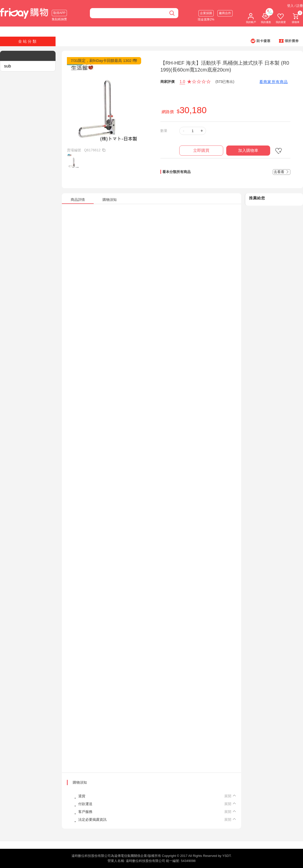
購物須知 (80, 782)
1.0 (182, 82)
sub (7, 66)
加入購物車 (248, 150)
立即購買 (201, 150)
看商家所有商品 (274, 82)
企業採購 (206, 13)
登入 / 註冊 (295, 6)
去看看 (282, 172)
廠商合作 (225, 13)
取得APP (59, 13)
